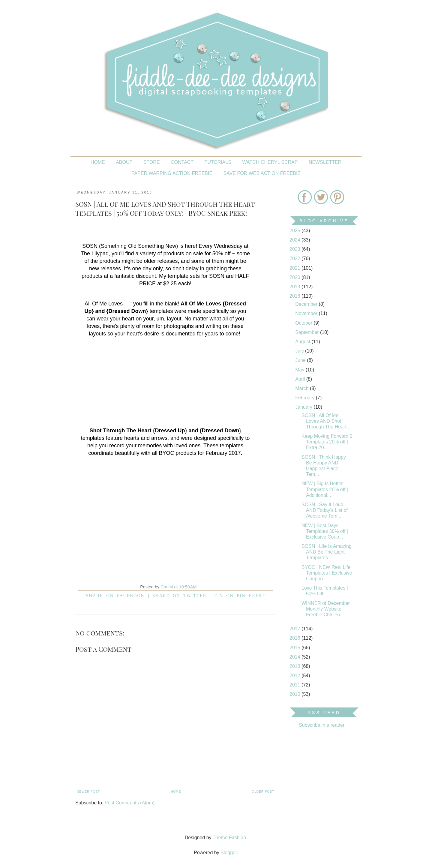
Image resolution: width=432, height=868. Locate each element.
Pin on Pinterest (240, 596)
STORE (152, 162)
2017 (295, 629)
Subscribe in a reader (322, 725)
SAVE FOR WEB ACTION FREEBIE (262, 173)
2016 (295, 638)
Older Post (263, 792)
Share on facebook (115, 596)
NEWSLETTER (325, 162)
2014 (295, 657)
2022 (295, 258)
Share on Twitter (179, 596)
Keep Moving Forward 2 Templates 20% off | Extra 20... (327, 442)
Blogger (229, 853)
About (124, 162)
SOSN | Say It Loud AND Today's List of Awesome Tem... (325, 510)
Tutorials (218, 162)
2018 (295, 296)
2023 (295, 249)
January (304, 407)
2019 (295, 287)
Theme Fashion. (230, 838)
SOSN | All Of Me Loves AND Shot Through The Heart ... (327, 421)
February (305, 398)
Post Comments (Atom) (130, 803)
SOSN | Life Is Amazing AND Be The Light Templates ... (327, 552)
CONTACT (182, 162)
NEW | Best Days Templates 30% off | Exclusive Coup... (325, 531)
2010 (295, 694)
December (307, 304)
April (301, 379)
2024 (295, 240)
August (303, 342)
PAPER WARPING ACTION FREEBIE (172, 173)
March (303, 388)
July (300, 351)
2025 (295, 231)
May (300, 370)
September (308, 332)
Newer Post (88, 792)
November (307, 313)
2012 (295, 676)
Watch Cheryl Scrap (270, 162)
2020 (295, 277)
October (304, 323)
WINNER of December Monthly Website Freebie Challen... (326, 609)
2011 (295, 685)
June (301, 360)
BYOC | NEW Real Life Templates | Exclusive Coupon (327, 573)
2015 (295, 648)
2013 (295, 666)
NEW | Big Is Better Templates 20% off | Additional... (325, 489)
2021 (295, 268)
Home (98, 162)
